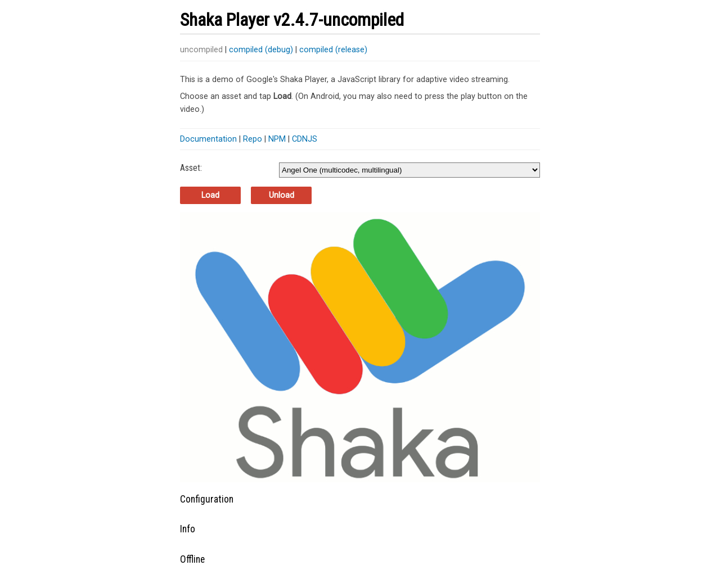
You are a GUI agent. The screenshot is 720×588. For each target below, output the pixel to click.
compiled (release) (333, 50)
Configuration (207, 499)
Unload (282, 195)
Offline (192, 559)
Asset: (191, 168)
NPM (277, 139)
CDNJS (305, 139)
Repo (253, 139)
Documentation (208, 139)
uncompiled (201, 50)
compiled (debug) (261, 50)
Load (210, 195)
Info (188, 529)
